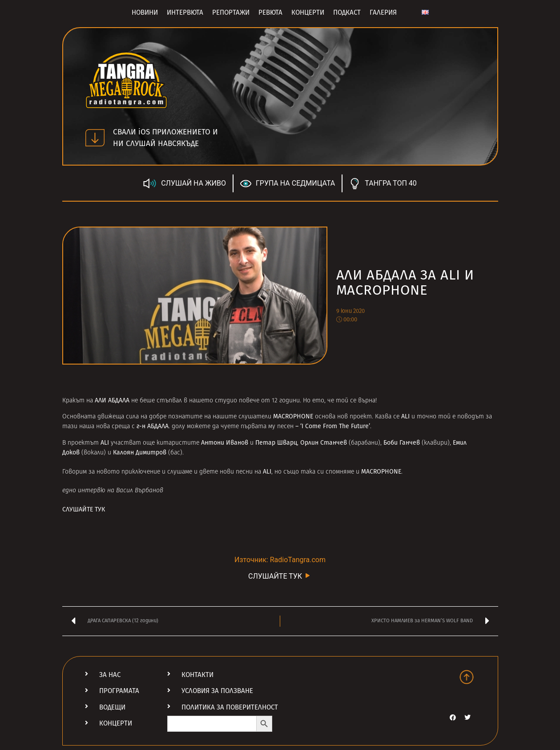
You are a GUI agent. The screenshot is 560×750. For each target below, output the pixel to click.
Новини (145, 12)
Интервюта (185, 12)
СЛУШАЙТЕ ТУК (85, 509)
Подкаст (347, 12)
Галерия (383, 12)
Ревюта (270, 12)
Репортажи (231, 12)
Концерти (308, 12)
